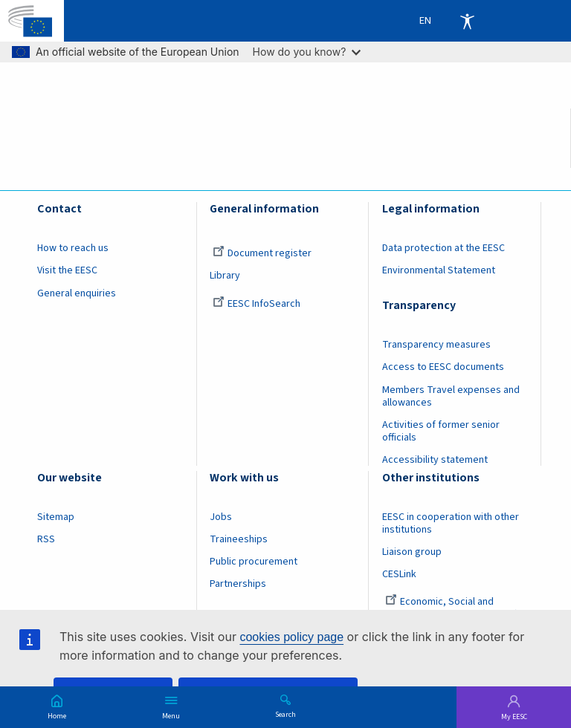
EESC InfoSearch (257, 304)
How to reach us (73, 248)
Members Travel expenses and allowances (451, 396)
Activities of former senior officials (441, 431)
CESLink (399, 574)
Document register (262, 253)
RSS (46, 539)
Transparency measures (436, 345)
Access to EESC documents (443, 367)
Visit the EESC (67, 270)
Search (285, 714)
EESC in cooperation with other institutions (451, 523)
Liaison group (412, 552)
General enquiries (77, 293)
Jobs (221, 517)
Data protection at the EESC (443, 248)
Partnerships (238, 584)
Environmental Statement (439, 270)
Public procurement (254, 562)
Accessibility (467, 21)
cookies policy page (291, 637)
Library (225, 276)
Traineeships (239, 539)
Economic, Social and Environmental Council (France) (451, 608)
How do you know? (307, 52)
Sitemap (56, 517)
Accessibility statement (435, 460)
